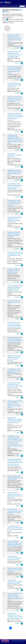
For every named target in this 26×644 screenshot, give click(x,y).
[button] (7, 29)
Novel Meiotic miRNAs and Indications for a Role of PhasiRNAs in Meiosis (14, 271)
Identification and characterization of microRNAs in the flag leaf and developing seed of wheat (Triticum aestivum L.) (15, 421)
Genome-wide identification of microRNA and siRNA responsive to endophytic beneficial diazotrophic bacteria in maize (15, 597)
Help (11, 6)
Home (2, 6)
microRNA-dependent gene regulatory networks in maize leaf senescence (14, 85)
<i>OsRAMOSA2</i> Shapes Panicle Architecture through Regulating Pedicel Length (14, 371)
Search (5, 6)
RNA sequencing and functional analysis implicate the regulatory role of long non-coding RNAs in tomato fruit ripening (15, 404)
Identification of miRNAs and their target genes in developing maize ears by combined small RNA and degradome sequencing (15, 117)
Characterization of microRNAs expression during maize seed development (15, 570)
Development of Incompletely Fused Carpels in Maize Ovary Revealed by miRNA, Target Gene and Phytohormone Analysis (14, 70)
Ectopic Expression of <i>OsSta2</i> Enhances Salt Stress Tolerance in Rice (14, 558)
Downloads (15, 6)
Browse (8, 6)
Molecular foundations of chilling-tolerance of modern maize (14, 302)
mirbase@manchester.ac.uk (18, 642)
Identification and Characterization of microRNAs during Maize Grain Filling (15, 582)
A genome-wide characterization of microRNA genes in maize (15, 155)
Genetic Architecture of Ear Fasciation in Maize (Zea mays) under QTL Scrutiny (15, 478)
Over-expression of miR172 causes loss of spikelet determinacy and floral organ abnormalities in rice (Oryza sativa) (14, 38)
